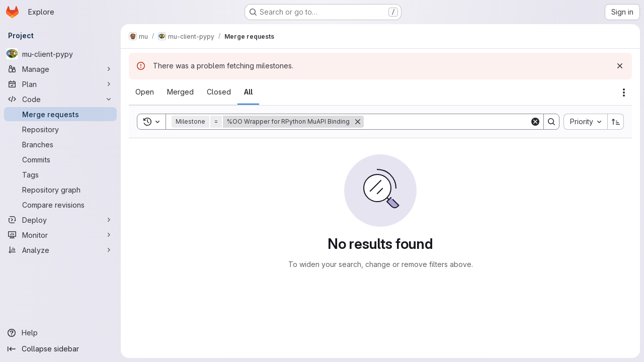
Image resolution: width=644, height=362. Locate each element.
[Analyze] (60, 250)
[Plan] (60, 84)
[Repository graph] (60, 190)
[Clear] (535, 122)
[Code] (60, 99)
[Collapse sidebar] (60, 349)
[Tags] (60, 174)
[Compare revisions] (60, 205)
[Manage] (60, 69)
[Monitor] (60, 235)
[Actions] (624, 93)
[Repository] (60, 129)
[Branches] (60, 144)
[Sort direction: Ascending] (616, 122)
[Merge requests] (60, 114)
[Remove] (358, 122)
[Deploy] (60, 220)
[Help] (60, 333)
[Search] (447, 122)
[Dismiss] (620, 66)
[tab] (145, 92)
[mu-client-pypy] (60, 54)
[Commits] (60, 159)
